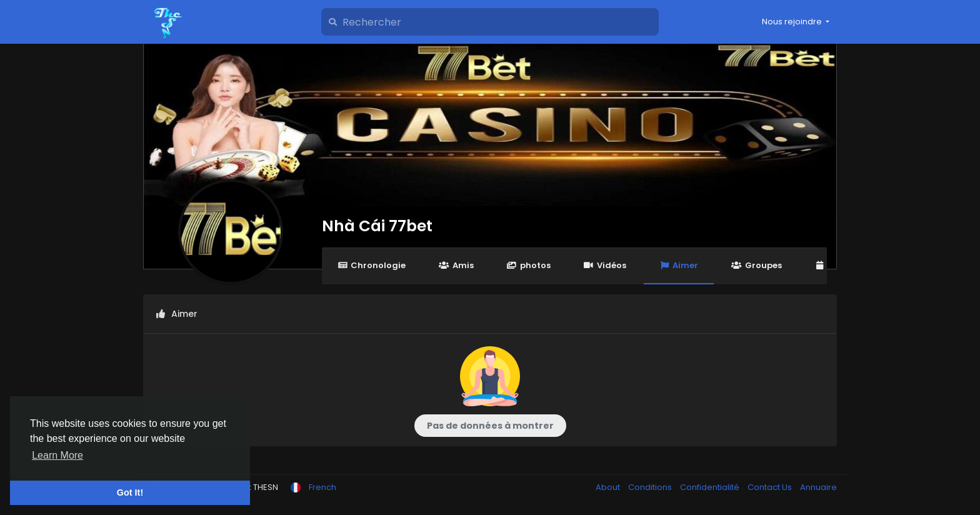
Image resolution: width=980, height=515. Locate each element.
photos (529, 265)
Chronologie (372, 265)
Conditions (651, 487)
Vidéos (605, 265)
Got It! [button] (130, 492)
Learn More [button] (57, 455)
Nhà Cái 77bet (377, 226)
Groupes (756, 265)
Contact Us (771, 487)
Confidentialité (711, 487)
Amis (456, 265)
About (609, 487)
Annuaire (818, 487)
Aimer (679, 265)
